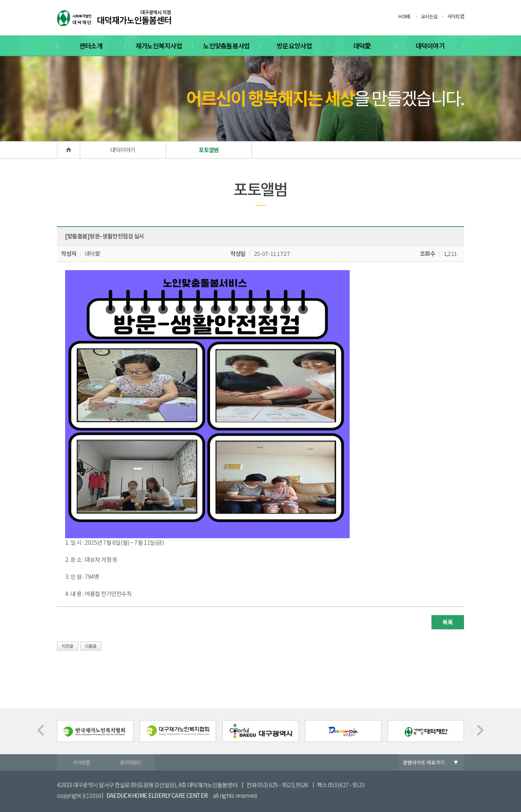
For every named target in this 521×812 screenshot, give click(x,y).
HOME (405, 16)
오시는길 (429, 16)
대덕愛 (362, 46)
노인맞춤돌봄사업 (226, 46)
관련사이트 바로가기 (424, 762)
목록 (448, 622)
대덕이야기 (430, 46)
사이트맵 (456, 16)
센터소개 (91, 46)
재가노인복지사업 (159, 46)
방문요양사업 (294, 46)
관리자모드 (131, 762)
